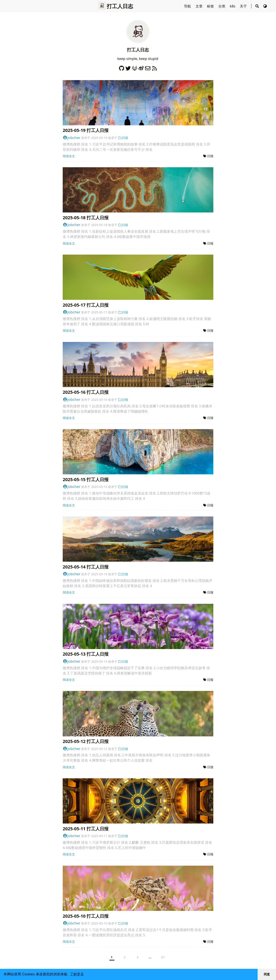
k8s (233, 6)
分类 (222, 6)
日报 (123, 138)
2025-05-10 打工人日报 (86, 916)
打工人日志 (116, 6)
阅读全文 (69, 156)
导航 (188, 6)
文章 (199, 6)
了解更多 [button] (77, 974)
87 (163, 957)
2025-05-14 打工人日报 (86, 567)
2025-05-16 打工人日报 (86, 392)
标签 (211, 6)
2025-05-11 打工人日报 (86, 829)
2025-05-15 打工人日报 (86, 479)
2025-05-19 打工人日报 (86, 130)
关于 (244, 6)
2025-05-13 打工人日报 (86, 654)
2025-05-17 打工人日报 (86, 305)
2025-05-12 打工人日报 (86, 741)
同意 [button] (267, 974)
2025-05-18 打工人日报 (86, 218)
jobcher (72, 138)
